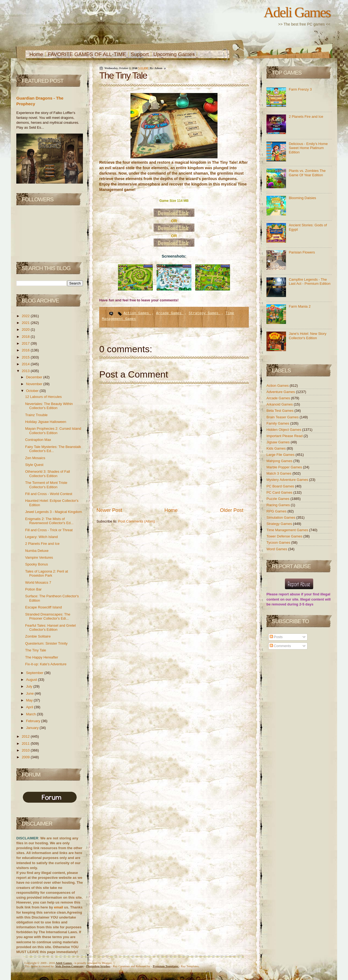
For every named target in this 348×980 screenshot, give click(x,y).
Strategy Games (205, 313)
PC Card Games (280, 492)
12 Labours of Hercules (43, 397)
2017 (26, 343)
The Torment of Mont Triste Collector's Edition (46, 485)
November (35, 384)
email (59, 907)
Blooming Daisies (302, 198)
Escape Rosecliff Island (43, 607)
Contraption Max (38, 440)
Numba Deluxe (37, 551)
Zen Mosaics (35, 458)
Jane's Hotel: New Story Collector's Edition (307, 336)
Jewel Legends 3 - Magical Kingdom (53, 512)
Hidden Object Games (284, 430)
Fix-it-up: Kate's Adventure (46, 664)
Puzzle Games (278, 499)
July (30, 686)
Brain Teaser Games (283, 417)
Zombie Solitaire (38, 636)
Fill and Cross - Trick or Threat (49, 530)
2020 (26, 330)
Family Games (278, 423)
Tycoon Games (279, 542)
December (35, 377)
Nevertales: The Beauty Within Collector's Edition (49, 406)
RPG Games (277, 511)
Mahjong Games (280, 461)
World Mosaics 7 (38, 582)
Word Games (277, 549)
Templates (166, 966)
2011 (26, 743)
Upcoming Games (174, 54)
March (32, 714)
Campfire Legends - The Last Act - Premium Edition (310, 282)
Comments (280, 646)
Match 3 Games (279, 473)
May (30, 700)
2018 (26, 337)
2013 (26, 371)
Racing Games (279, 505)
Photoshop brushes (98, 966)
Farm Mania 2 (300, 306)
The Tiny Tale (35, 650)
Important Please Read (285, 436)
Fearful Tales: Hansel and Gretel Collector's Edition (50, 628)
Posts (276, 637)
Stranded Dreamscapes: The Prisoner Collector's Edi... (48, 616)
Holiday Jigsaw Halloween (46, 422)
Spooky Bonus (36, 564)
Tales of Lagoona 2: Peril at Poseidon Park (46, 574)
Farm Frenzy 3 (300, 89)
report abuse (289, 594)
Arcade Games (170, 313)
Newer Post (109, 510)
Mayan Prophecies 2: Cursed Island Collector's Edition (53, 431)
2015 (26, 357)
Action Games (137, 313)
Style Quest (34, 465)
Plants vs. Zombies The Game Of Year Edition (307, 173)
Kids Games (276, 448)
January (33, 728)
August (32, 680)
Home (36, 54)
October (33, 391)
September (35, 673)
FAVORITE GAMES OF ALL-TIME (87, 54)
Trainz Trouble (36, 415)
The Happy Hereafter (41, 657)
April (30, 707)
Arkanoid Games (280, 404)
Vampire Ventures (39, 557)
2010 (26, 750)
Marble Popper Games (285, 467)
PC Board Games (281, 486)
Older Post (232, 510)
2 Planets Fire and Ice (42, 544)
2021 (26, 323)
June (30, 693)
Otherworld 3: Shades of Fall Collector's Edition (47, 474)
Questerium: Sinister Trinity (46, 643)
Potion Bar (33, 589)
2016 (26, 350)
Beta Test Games (280, 411)
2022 (26, 316)
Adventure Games (281, 392)
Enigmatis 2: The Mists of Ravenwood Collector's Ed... (49, 521)
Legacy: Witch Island (41, 537)
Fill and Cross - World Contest (49, 494)
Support (140, 54)
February (34, 721)
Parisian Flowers (302, 252)
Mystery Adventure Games (288, 480)
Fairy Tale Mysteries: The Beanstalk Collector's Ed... (53, 449)
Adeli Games (297, 12)
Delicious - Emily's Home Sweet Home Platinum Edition (308, 148)
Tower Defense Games (285, 536)
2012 (26, 736)
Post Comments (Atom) (137, 521)
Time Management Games (288, 530)
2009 (26, 757)
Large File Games (281, 455)
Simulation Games (281, 517)
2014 (26, 364)
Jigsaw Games (279, 442)
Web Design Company (69, 966)
